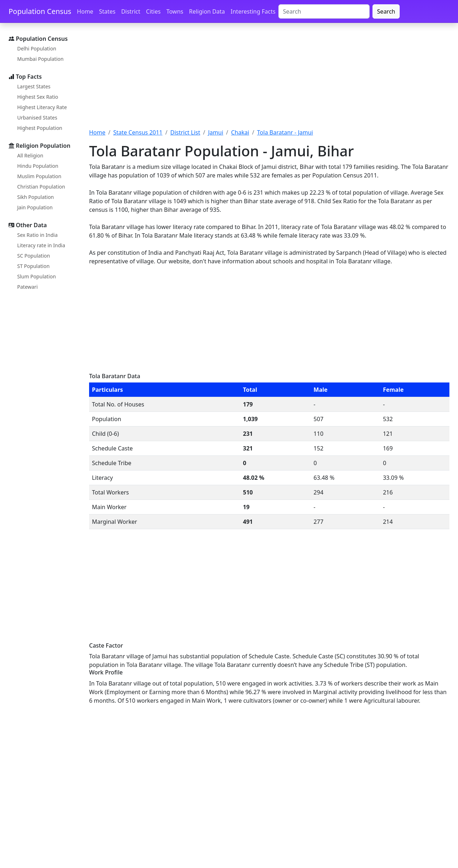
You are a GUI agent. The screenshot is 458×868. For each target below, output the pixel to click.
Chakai (240, 132)
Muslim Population (39, 176)
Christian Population (41, 187)
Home (85, 11)
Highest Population (40, 128)
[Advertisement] (269, 80)
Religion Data (207, 11)
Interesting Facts (253, 11)
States (107, 11)
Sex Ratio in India (37, 235)
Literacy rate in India (41, 245)
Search (386, 11)
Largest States (34, 86)
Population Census (40, 11)
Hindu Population (38, 166)
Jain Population (35, 207)
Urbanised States (37, 118)
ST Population (33, 266)
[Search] (324, 11)
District (131, 11)
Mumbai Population (40, 59)
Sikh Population (36, 197)
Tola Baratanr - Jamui (285, 132)
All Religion (30, 155)
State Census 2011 (138, 132)
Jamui (215, 132)
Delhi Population (37, 48)
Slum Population (36, 276)
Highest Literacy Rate (42, 107)
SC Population (34, 256)
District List (185, 132)
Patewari (27, 287)
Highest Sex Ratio (38, 97)
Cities (153, 11)
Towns (175, 11)
